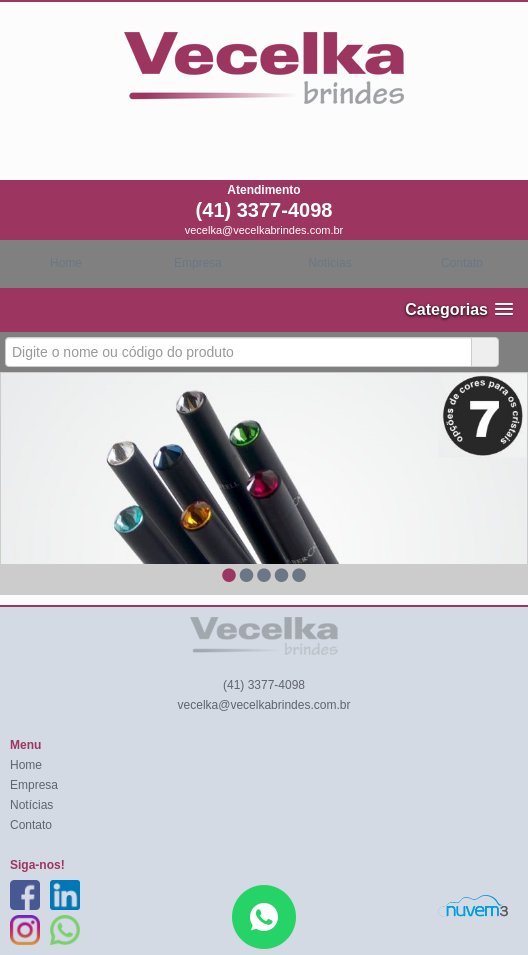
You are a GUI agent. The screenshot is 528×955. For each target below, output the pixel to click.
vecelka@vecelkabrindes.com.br (264, 230)
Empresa (198, 263)
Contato (462, 263)
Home (66, 263)
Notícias (329, 263)
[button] (459, 309)
